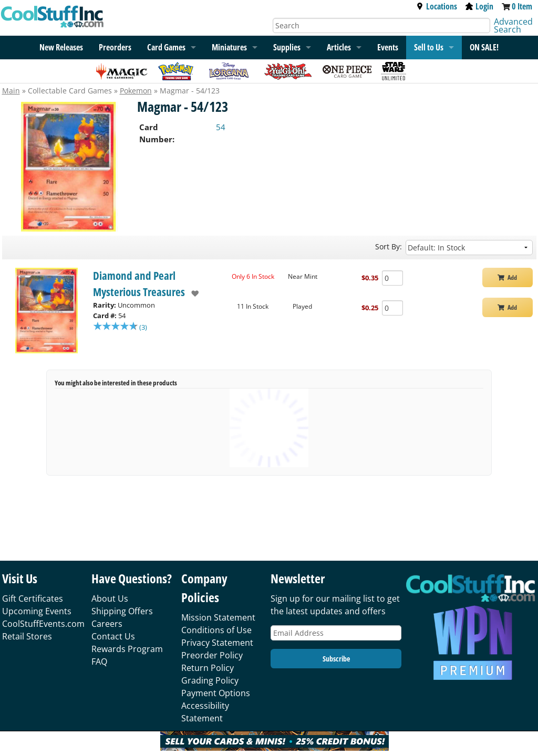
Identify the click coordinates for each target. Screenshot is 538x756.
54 (221, 127)
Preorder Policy (212, 655)
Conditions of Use (216, 630)
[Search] (381, 25)
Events (388, 47)
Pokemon (136, 91)
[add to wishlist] (192, 293)
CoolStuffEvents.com (43, 624)
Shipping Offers (122, 611)
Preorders (115, 47)
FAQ (99, 661)
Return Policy (208, 668)
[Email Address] (336, 633)
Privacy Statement (217, 643)
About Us (110, 598)
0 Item (522, 6)
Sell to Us (429, 47)
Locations (437, 6)
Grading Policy (210, 680)
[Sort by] (469, 248)
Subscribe (336, 659)
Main (11, 91)
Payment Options (216, 693)
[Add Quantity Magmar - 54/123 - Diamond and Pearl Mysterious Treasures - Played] (392, 308)
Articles (339, 47)
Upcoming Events (37, 611)
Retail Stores (27, 636)
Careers (107, 624)
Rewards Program (127, 649)
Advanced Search (513, 25)
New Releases (61, 47)
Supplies (287, 47)
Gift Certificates (33, 598)
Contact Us (113, 636)
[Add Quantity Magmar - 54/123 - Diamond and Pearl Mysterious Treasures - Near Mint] (392, 278)
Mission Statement (218, 617)
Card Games (166, 47)
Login (479, 6)
